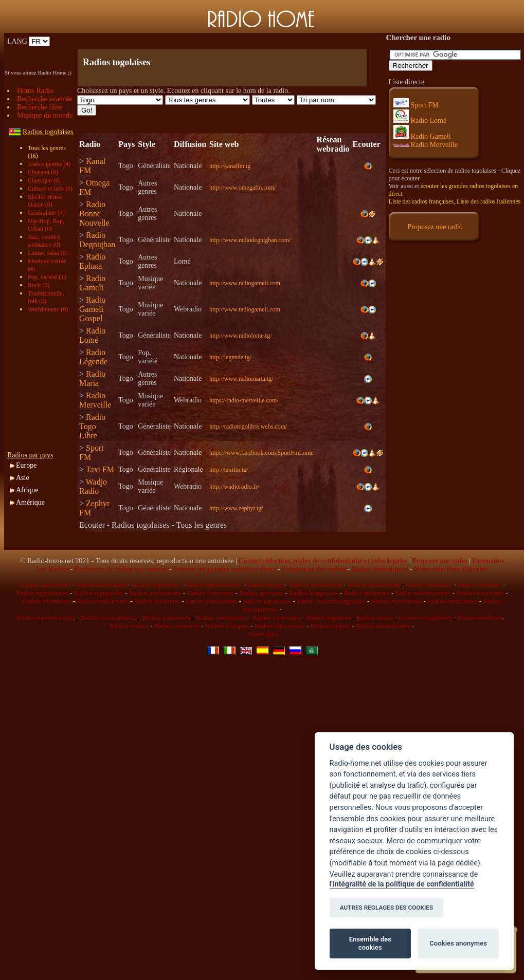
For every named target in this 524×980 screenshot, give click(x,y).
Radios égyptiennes (42, 593)
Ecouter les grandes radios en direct (224, 569)
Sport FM (416, 105)
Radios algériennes (46, 585)
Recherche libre (40, 107)
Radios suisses (129, 626)
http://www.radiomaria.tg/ (241, 379)
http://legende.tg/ (230, 357)
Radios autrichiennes (213, 585)
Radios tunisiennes (280, 626)
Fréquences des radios (314, 569)
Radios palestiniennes (46, 617)
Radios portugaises (222, 617)
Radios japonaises (267, 601)
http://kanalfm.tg (230, 166)
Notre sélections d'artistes (451, 569)
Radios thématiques (380, 569)
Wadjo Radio (93, 486)
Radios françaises (210, 593)
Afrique (27, 490)
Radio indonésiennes (423, 593)
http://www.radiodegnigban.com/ (250, 240)
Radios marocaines (396, 601)
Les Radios (53, 569)
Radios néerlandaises (108, 617)
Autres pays (262, 634)
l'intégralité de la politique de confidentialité (402, 884)
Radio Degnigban (97, 240)
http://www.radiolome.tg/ (240, 336)
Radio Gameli (92, 283)
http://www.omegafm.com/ (242, 188)
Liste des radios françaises (421, 201)
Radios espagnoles (99, 593)
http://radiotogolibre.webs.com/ (248, 427)
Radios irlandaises (47, 601)
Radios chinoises (428, 585)
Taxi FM (100, 469)
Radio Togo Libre (92, 426)
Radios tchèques (227, 626)
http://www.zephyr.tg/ (236, 508)
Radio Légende (93, 357)
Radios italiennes (157, 601)
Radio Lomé (92, 335)
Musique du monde (45, 115)
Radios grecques (261, 593)
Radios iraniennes (480, 593)
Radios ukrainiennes (383, 626)
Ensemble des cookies (370, 943)
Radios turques (331, 626)
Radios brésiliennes (315, 585)
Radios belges (266, 585)
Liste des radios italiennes (489, 201)
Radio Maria (92, 378)
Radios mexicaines (453, 601)
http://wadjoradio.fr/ (234, 487)
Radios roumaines (277, 617)
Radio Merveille (95, 400)
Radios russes (375, 617)
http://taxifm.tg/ (229, 470)
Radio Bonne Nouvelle (94, 214)
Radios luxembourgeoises (331, 601)
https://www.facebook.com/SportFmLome (261, 453)
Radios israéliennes (103, 601)
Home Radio (35, 91)
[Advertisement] (43, 382)
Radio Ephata (92, 261)
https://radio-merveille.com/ (244, 400)
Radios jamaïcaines (212, 601)
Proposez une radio (435, 227)
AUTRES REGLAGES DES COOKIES (387, 908)
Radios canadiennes (374, 585)
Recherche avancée (45, 99)
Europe (26, 465)
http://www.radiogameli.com (245, 283)
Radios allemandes (101, 585)
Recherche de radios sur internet (121, 569)
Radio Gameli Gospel (92, 309)
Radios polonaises (167, 617)
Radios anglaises (328, 617)
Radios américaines (155, 593)
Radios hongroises (314, 593)
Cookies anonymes (458, 943)
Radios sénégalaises (425, 617)
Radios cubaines (478, 585)
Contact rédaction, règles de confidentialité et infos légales (323, 561)
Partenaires (488, 561)
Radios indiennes (366, 593)
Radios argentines (156, 585)
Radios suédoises (481, 617)
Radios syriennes (177, 626)
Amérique (30, 502)
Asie (23, 478)
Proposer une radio (440, 561)
